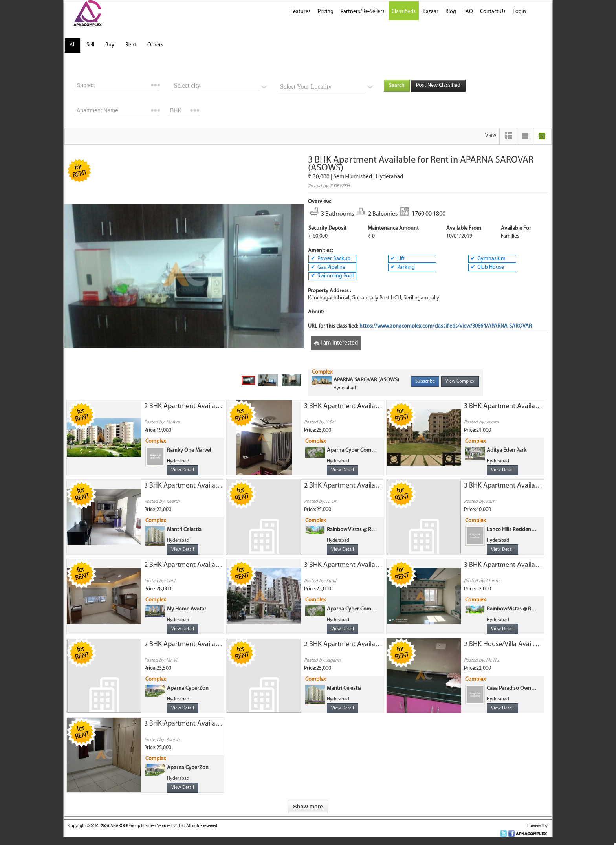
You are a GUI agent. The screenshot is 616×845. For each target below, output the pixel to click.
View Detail (183, 470)
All (72, 45)
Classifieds (404, 12)
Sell (90, 45)
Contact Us (493, 12)
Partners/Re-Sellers (363, 12)
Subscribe (425, 381)
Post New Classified (438, 85)
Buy (110, 45)
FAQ (468, 12)
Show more (308, 807)
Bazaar (431, 12)
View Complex (460, 381)
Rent (131, 45)
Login (519, 12)
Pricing (326, 12)
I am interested (336, 343)
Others (155, 45)
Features (301, 12)
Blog (451, 12)
